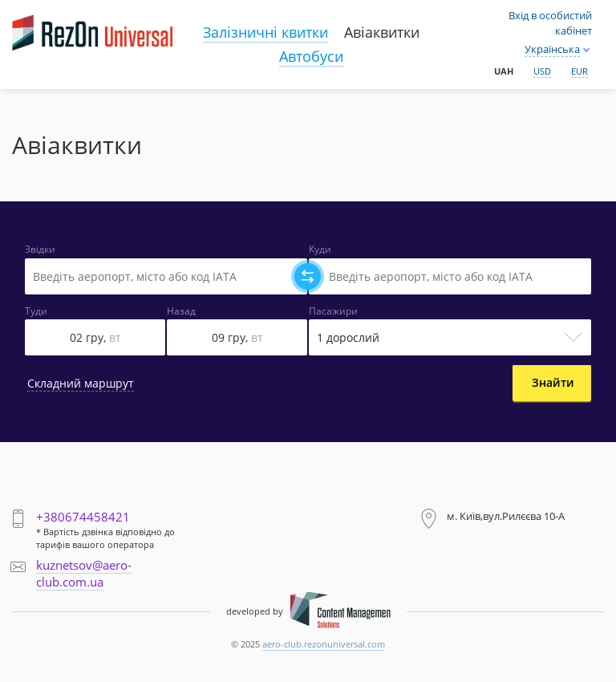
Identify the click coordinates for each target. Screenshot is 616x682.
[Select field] (166, 276)
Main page (47, 17)
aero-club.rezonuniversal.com (324, 644)
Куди (320, 250)
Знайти (553, 382)
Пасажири (333, 311)
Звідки (40, 250)
